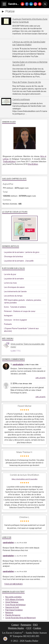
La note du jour (10, 274)
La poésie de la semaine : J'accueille (19, 261)
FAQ (35, 625)
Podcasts (8, 324)
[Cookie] (5, 639)
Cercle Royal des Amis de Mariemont (21, 618)
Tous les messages (13, 584)
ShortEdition (33, 164)
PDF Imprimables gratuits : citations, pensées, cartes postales (23, 301)
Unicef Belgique (12, 602)
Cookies (37, 628)
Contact (15, 625)
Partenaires (26, 625)
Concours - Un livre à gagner (16, 320)
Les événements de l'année (15, 291)
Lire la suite (41, 378)
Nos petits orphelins (13, 597)
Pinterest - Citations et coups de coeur (20, 311)
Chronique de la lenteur (14, 257)
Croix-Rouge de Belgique (15, 605)
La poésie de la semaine (14, 279)
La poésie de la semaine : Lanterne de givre (22, 252)
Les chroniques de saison (14, 287)
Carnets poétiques (21, 99)
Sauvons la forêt (12, 607)
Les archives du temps (13, 296)
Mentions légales (16, 628)
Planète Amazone (13, 615)
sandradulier (18, 364)
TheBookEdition (9, 162)
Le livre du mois (10, 283)
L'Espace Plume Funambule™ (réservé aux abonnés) (21, 330)
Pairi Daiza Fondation (14, 610)
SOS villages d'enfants (15, 600)
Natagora (9, 613)
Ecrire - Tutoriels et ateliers (15, 307)
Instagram (8, 316)
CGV (29, 628)
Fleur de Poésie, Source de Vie (27, 82)
